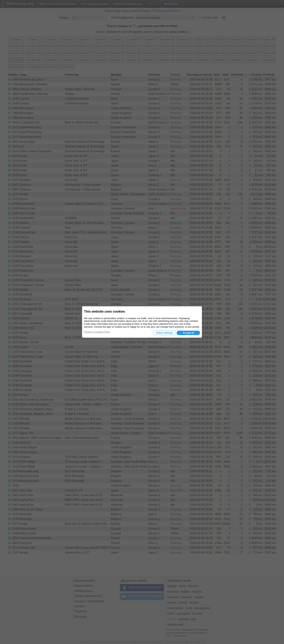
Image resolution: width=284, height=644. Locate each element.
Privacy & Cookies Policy (97, 332)
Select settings (164, 333)
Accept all (188, 333)
